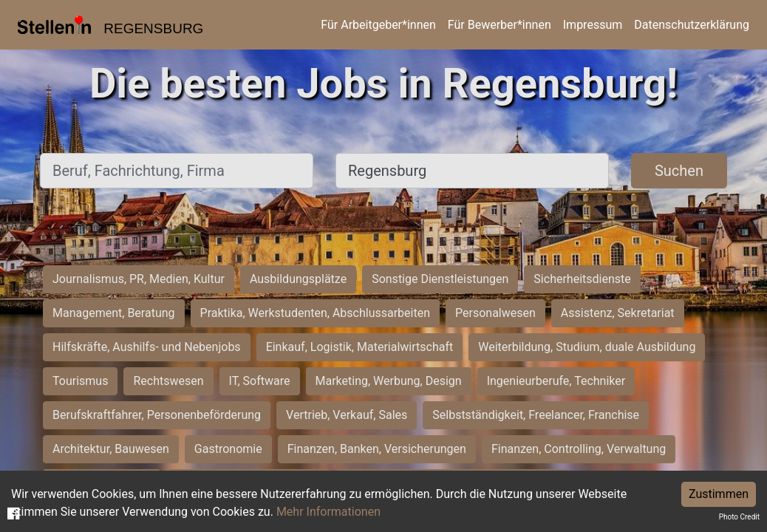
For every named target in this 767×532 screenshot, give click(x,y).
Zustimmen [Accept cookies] (719, 494)
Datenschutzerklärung (692, 25)
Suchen (679, 171)
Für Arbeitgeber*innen (378, 25)
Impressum (593, 25)
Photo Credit (739, 517)
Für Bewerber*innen (500, 25)
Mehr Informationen (328, 512)
